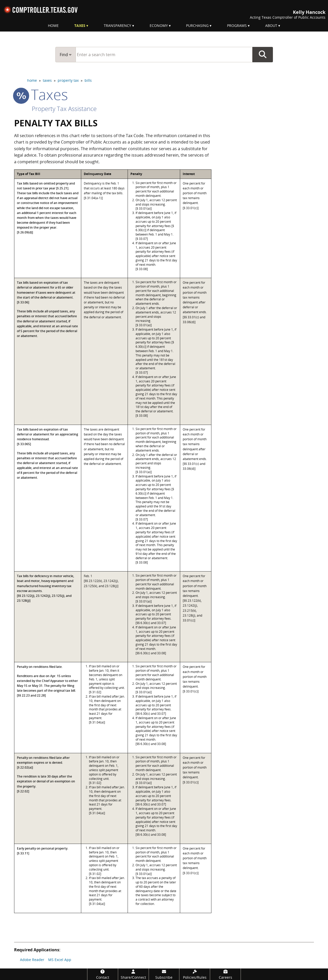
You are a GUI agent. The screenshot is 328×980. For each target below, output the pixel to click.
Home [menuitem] (53, 25)
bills (88, 80)
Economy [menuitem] (159, 25)
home (32, 80)
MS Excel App (60, 960)
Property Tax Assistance (64, 109)
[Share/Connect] (133, 974)
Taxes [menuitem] (80, 25)
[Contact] (103, 974)
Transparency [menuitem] (117, 25)
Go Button (263, 55)
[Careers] (225, 974)
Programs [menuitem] (237, 25)
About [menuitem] (271, 25)
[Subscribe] (164, 974)
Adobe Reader (32, 960)
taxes (47, 80)
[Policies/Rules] (195, 974)
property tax (68, 80)
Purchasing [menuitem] (197, 25)
